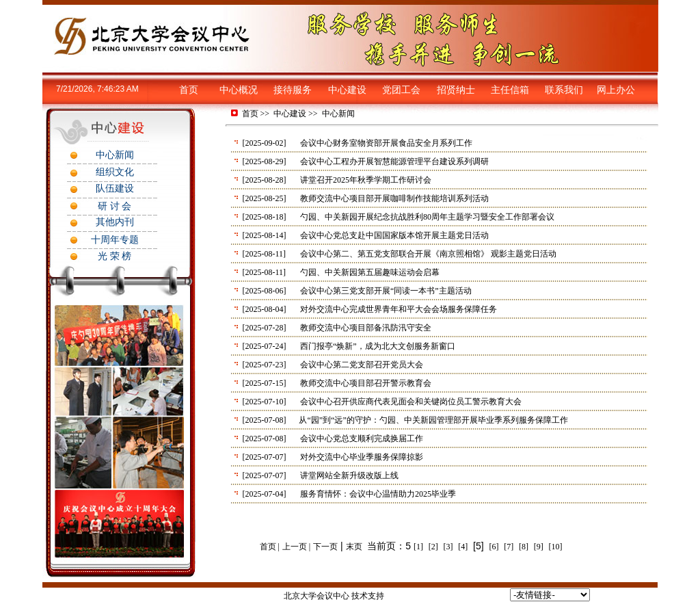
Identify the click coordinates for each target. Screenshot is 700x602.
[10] (556, 547)
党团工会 (401, 90)
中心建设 (347, 90)
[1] (418, 547)
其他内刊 (115, 222)
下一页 (325, 547)
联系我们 (564, 90)
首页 (189, 90)
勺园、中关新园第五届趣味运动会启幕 (370, 272)
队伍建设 (115, 188)
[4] (463, 547)
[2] (433, 547)
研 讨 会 (115, 206)
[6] (494, 547)
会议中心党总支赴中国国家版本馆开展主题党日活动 (394, 235)
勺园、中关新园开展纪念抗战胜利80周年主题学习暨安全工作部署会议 (427, 217)
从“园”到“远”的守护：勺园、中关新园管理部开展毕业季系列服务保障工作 (433, 420)
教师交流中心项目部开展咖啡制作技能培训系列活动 (394, 198)
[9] (539, 547)
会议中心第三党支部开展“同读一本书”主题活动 (386, 291)
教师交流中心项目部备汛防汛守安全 (366, 328)
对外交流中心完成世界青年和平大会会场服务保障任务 (399, 309)
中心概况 (239, 90)
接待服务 (293, 90)
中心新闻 (338, 114)
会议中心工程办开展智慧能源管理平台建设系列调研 (394, 161)
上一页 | (296, 547)
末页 (354, 547)
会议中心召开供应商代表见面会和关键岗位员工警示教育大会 (411, 402)
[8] (524, 547)
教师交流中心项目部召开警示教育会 (366, 383)
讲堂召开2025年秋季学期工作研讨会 (366, 180)
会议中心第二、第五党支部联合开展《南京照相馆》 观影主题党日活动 (428, 254)
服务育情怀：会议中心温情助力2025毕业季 (378, 494)
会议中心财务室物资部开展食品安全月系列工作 (386, 143)
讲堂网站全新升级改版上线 (349, 475)
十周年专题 (115, 240)
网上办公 (616, 90)
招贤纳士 (456, 90)
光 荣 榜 (115, 256)
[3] (448, 547)
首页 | (270, 547)
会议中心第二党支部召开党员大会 (362, 365)
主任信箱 (510, 90)
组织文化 (115, 172)
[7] (509, 547)
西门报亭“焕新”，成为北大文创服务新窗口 (378, 346)
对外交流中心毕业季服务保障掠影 (362, 457)
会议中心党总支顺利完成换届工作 (362, 439)
